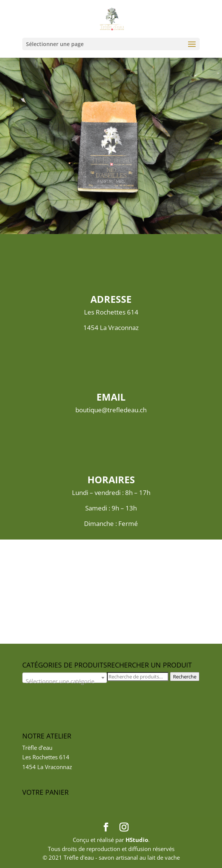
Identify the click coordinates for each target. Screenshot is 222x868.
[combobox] (65, 678)
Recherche (185, 677)
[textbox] (65, 681)
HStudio (137, 840)
